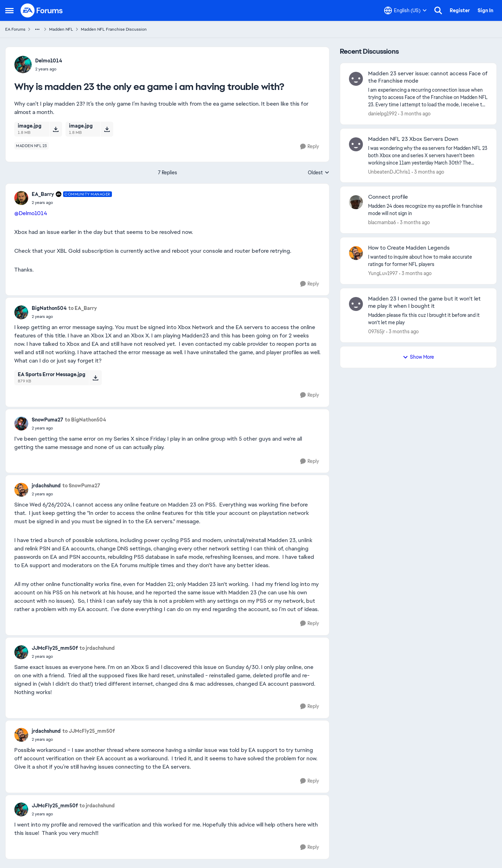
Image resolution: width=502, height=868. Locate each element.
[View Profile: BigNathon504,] (21, 312)
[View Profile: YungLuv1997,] (356, 253)
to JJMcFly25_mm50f (89, 731)
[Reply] (310, 147)
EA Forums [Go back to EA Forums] (15, 29)
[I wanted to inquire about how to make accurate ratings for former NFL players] (428, 261)
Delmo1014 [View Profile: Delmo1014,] (49, 61)
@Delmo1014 (31, 213)
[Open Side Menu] (9, 10)
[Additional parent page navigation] (37, 29)
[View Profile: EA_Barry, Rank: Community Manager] (21, 198)
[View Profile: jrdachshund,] (21, 490)
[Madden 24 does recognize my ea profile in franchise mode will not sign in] (428, 210)
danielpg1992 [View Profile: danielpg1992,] (382, 114)
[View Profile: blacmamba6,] (356, 202)
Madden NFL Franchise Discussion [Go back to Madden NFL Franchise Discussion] (114, 29)
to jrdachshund (97, 648)
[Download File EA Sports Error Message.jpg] (95, 378)
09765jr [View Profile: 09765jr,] (376, 332)
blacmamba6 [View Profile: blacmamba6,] (382, 222)
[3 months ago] (414, 114)
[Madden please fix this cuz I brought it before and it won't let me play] (428, 319)
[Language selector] (405, 10)
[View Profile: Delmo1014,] (23, 64)
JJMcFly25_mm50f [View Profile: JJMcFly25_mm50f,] (55, 648)
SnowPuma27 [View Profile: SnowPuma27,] (47, 420)
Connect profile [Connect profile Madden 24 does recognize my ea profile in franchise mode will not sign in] (388, 197)
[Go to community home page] (42, 10)
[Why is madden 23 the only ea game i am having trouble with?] (72, 203)
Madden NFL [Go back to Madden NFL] (61, 29)
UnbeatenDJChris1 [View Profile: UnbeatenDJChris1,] (389, 172)
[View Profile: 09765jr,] (356, 304)
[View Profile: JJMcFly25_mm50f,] (21, 652)
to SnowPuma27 (81, 486)
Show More (418, 357)
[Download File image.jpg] (56, 129)
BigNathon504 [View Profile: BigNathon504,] (49, 308)
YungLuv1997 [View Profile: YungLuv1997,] (383, 273)
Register (460, 10)
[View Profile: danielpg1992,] (356, 79)
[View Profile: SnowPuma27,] (21, 424)
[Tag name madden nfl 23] (32, 146)
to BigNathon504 (85, 420)
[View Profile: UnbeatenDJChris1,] (356, 144)
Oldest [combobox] (319, 173)
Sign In (485, 10)
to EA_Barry (83, 308)
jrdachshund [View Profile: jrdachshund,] (46, 486)
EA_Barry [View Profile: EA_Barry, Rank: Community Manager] (43, 194)
